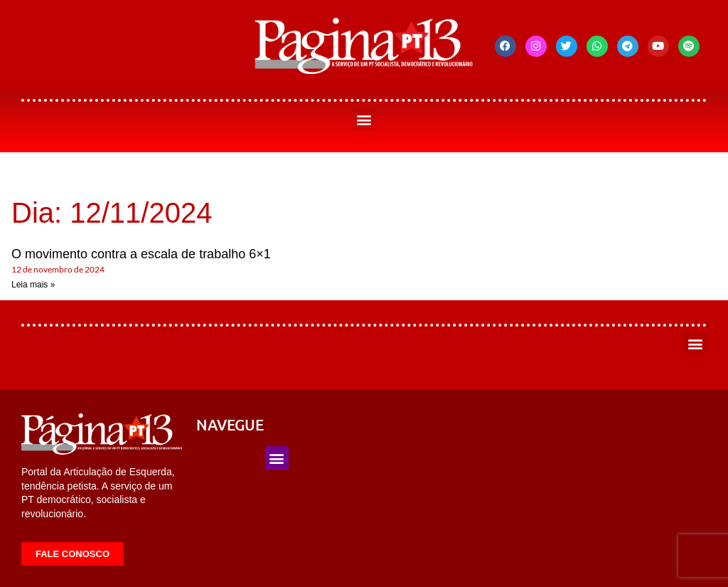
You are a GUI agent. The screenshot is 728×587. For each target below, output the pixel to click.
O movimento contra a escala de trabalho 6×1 (141, 254)
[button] (364, 119)
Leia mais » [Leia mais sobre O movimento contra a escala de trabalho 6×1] (33, 285)
